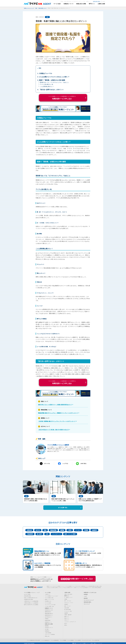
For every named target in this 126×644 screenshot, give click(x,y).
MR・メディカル (68, 601)
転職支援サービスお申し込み (90, 592)
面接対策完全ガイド (49, 615)
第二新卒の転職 (67, 609)
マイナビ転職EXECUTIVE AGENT (34, 640)
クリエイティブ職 (68, 611)
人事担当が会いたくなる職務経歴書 (31, 601)
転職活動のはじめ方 (49, 610)
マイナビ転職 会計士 (45, 640)
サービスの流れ (48, 603)
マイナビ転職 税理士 (55, 640)
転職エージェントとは (49, 599)
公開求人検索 (67, 592)
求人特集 (47, 629)
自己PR (38, 530)
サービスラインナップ (89, 600)
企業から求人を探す (68, 594)
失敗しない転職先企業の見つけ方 (31, 597)
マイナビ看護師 (63, 640)
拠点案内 (86, 598)
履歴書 (62, 530)
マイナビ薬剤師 (70, 640)
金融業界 (94, 530)
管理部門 (66, 604)
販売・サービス (67, 606)
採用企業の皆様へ (95, 2)
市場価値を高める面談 (28, 599)
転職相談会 (47, 631)
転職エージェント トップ (29, 8)
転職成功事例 (48, 620)
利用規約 (86, 594)
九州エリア (67, 620)
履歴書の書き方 (48, 612)
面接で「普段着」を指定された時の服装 (52, 80)
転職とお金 (47, 636)
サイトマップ (87, 604)
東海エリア (67, 618)
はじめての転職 (27, 594)
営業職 (86, 530)
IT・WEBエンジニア (68, 597)
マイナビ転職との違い (49, 597)
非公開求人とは (48, 601)
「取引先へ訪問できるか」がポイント (51, 89)
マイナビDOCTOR (96, 640)
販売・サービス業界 (70, 534)
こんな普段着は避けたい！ (47, 86)
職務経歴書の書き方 (49, 613)
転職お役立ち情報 (49, 624)
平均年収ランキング (49, 627)
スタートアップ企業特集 (50, 634)
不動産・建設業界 (68, 614)
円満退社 (47, 618)
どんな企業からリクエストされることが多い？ (54, 76)
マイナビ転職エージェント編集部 (58, 445)
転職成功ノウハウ (49, 608)
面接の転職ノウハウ (42, 8)
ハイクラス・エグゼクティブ (70, 621)
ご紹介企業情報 (48, 632)
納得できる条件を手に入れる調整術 (31, 604)
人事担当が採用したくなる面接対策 (31, 603)
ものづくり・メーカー (69, 602)
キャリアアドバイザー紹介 (50, 604)
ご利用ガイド (48, 594)
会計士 (66, 623)
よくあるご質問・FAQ (49, 606)
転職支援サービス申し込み (77, 579)
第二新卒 (39, 534)
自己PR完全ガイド (49, 617)
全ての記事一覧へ (63, 507)
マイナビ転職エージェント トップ (32, 592)
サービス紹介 (48, 592)
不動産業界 (30, 534)
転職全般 (29, 530)
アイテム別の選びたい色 (46, 84)
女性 (47, 534)
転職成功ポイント (48, 622)
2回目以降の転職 (27, 596)
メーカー (78, 530)
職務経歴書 (53, 530)
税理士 (66, 625)
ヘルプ (102, 2)
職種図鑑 (47, 626)
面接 (36, 8)
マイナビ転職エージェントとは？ (52, 596)
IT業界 (70, 530)
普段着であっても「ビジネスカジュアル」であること (54, 82)
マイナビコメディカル (86, 640)
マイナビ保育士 (78, 640)
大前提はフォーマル (46, 73)
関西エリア (67, 616)
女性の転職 (67, 608)
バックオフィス (56, 534)
